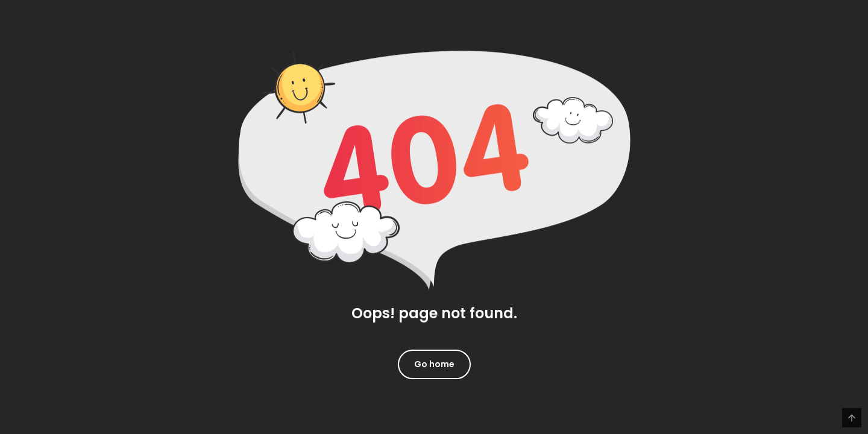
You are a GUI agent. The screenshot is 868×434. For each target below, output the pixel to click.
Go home (434, 364)
